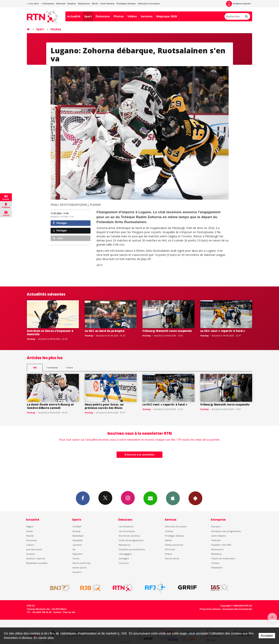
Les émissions (126, 526)
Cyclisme (77, 545)
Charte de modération (223, 558)
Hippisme (78, 554)
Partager (60, 223)
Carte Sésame (107, 4)
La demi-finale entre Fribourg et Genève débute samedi (50, 406)
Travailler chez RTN (221, 545)
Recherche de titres (129, 536)
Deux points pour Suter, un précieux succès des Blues (104, 406)
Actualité (74, 16)
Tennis (76, 558)
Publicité (216, 540)
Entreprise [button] (48, 4)
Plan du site (69, 612)
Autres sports (80, 567)
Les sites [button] (33, 4)
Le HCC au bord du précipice (105, 331)
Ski (74, 549)
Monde (30, 536)
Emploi (169, 554)
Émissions (103, 16)
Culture (30, 545)
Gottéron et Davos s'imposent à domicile (50, 332)
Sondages (124, 558)
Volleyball (77, 540)
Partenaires (217, 549)
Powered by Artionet (210, 609)
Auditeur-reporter (238, 4)
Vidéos (132, 16)
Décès (95, 4)
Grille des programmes (131, 540)
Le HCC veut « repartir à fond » (223, 331)
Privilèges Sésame (126, 4)
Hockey (56, 29)
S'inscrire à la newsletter (139, 455)
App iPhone (173, 498)
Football (77, 526)
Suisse (30, 531)
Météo (168, 540)
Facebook (83, 498)
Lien (58, 238)
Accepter (267, 636)
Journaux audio (34, 549)
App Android (195, 498)
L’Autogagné (125, 554)
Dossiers (31, 554)
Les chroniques (127, 531)
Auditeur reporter (36, 558)
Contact (215, 563)
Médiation (217, 554)
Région (30, 526)
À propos (216, 526)
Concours (124, 563)
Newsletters (150, 498)
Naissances (84, 4)
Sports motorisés (82, 563)
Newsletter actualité (37, 563)
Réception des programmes (226, 531)
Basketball (78, 536)
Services (147, 16)
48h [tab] (35, 368)
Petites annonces (174, 545)
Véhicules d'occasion (148, 4)
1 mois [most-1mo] (69, 368)
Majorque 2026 (167, 16)
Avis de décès (172, 558)
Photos (119, 16)
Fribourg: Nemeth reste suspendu (167, 331)
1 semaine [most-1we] (52, 368)
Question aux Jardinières (132, 549)
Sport (88, 16)
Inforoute (61, 4)
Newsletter (217, 567)
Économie (32, 540)
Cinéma (169, 531)
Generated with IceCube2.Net (237, 609)
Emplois (72, 4)
